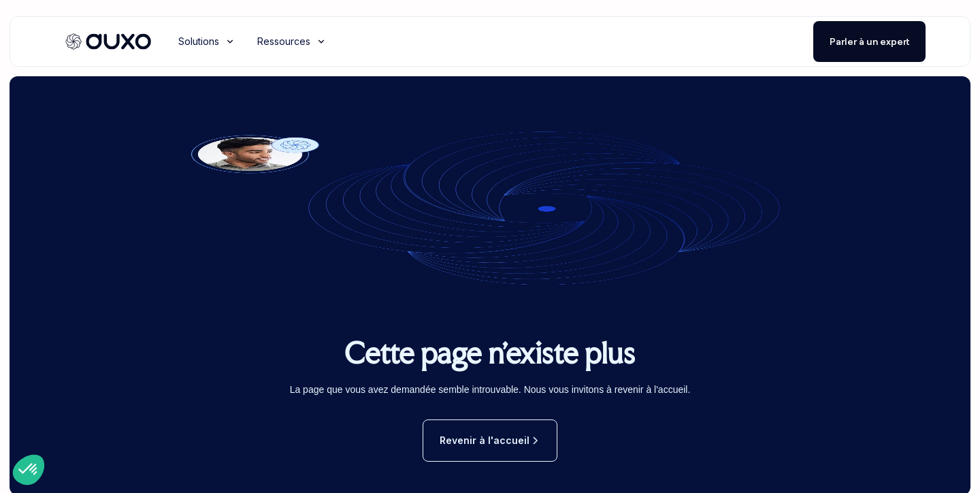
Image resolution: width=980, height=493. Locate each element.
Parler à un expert (869, 41)
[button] (207, 42)
